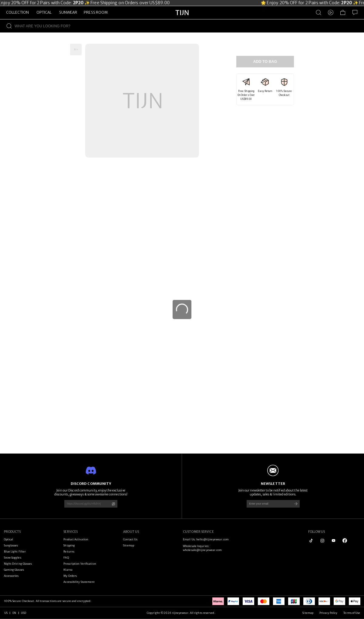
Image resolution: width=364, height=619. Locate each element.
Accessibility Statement (79, 582)
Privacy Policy (328, 613)
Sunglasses (11, 545)
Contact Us (130, 539)
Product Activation (76, 539)
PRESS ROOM (96, 12)
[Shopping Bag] (343, 12)
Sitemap (129, 545)
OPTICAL (44, 12)
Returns (69, 551)
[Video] (331, 12)
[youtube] (334, 541)
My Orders (70, 576)
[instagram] (322, 541)
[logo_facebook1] (345, 541)
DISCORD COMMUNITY (91, 484)
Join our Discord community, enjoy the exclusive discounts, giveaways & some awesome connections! (91, 492)
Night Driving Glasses (18, 564)
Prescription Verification (80, 564)
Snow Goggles (13, 558)
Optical (9, 539)
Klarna (68, 570)
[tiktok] (311, 541)
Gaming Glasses (14, 570)
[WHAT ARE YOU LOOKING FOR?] (189, 26)
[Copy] (113, 504)
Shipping (69, 545)
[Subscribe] (296, 504)
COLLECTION (17, 12)
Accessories (11, 576)
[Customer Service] (355, 12)
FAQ (66, 558)
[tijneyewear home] (182, 18)
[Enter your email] (268, 504)
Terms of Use (352, 613)
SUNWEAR (68, 12)
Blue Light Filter (15, 551)
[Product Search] (318, 12)
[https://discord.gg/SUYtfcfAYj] (86, 504)
